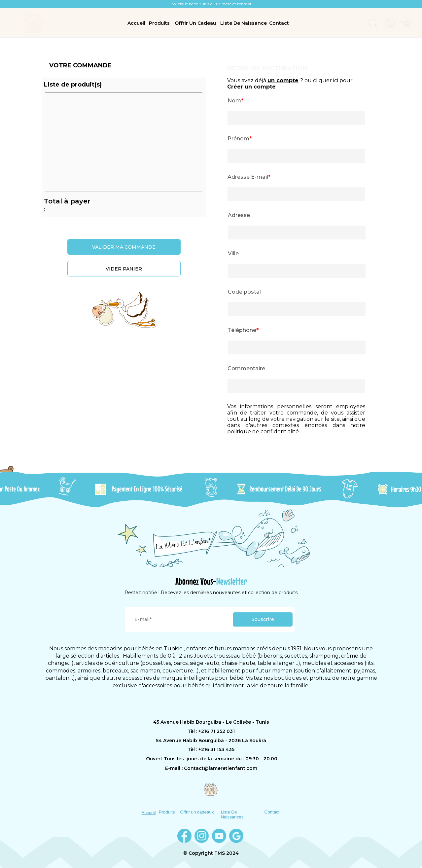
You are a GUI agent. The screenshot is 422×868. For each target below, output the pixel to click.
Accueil (136, 23)
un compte (283, 80)
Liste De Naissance (244, 23)
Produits (159, 23)
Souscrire (263, 619)
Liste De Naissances (232, 814)
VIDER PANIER (124, 269)
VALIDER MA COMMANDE (124, 247)
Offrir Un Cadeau (195, 23)
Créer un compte (251, 87)
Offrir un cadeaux (197, 812)
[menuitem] (136, 23)
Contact (279, 23)
